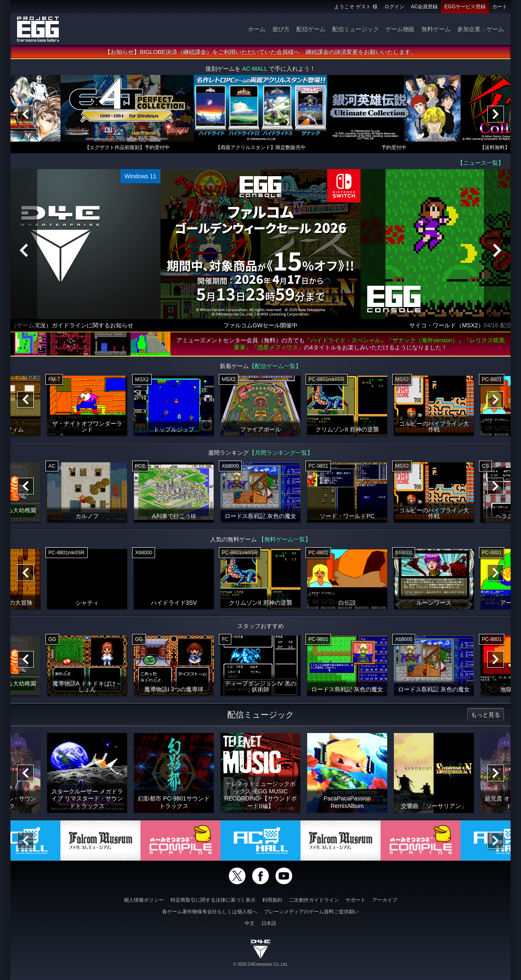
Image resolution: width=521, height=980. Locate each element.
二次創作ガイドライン (314, 900)
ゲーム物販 (400, 29)
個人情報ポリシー (144, 900)
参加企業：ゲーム (481, 29)
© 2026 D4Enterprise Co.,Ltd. (260, 964)
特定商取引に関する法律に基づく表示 (213, 900)
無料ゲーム (436, 29)
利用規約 (272, 900)
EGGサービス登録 (465, 7)
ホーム (257, 29)
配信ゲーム (311, 29)
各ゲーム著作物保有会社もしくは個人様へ (210, 912)
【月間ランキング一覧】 (281, 453)
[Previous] (25, 114)
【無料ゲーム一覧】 (285, 539)
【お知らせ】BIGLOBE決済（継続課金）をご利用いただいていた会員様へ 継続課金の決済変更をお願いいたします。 (260, 52)
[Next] (496, 114)
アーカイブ (385, 900)
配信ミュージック (356, 29)
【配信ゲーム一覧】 (275, 366)
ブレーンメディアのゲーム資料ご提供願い (311, 912)
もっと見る (486, 715)
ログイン (394, 7)
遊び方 (281, 29)
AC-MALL (255, 69)
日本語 (269, 923)
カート (500, 7)
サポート (356, 900)
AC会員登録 (425, 7)
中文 (250, 923)
